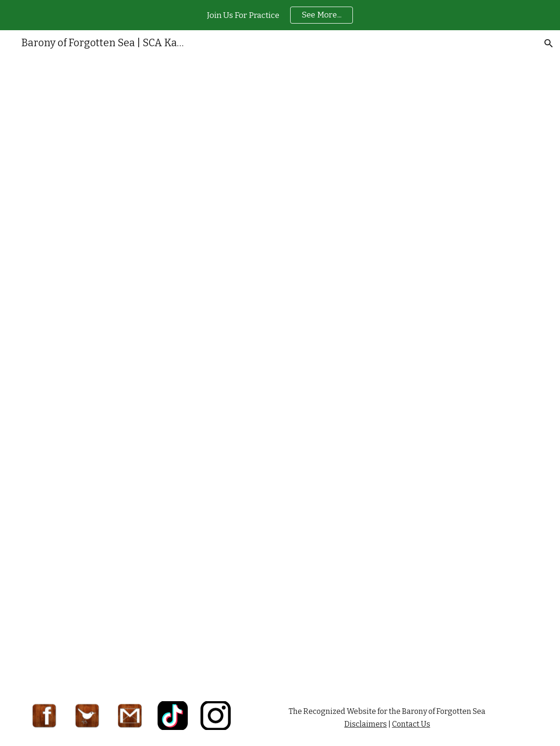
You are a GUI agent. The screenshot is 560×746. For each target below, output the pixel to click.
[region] (280, 15)
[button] (549, 43)
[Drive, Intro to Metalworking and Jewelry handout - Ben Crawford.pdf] (280, 373)
